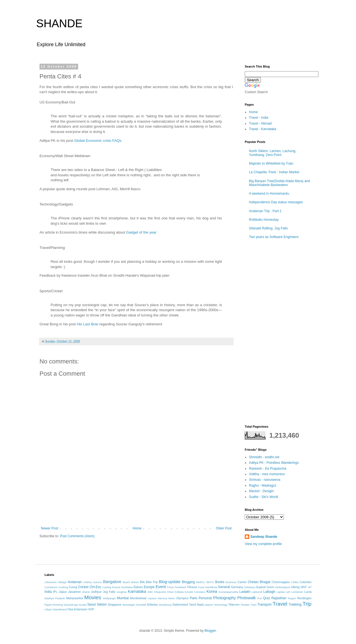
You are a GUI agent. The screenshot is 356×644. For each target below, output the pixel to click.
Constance (51, 587)
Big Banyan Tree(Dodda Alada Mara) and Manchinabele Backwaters (279, 183)
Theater (245, 605)
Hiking (295, 587)
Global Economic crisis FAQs (98, 141)
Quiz (267, 598)
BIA (142, 582)
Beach (126, 582)
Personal (205, 598)
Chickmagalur (281, 582)
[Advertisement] (136, 511)
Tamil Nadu (196, 605)
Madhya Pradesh (55, 598)
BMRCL (201, 582)
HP (310, 587)
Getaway (249, 587)
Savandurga (71, 605)
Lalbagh (269, 592)
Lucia (308, 592)
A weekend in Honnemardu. (269, 194)
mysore (152, 598)
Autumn (97, 582)
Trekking (295, 605)
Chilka (295, 582)
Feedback (181, 587)
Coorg (73, 587)
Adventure (51, 582)
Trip (307, 604)
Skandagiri (129, 605)
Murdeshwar (138, 598)
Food (201, 587)
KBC (150, 592)
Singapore (114, 605)
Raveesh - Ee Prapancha (268, 469)
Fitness (192, 587)
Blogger (210, 631)
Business (231, 582)
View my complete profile (263, 544)
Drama (116, 587)
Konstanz (200, 592)
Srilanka (152, 605)
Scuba (82, 605)
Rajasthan (279, 598)
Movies (93, 597)
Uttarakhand (60, 609)
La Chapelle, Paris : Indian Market (274, 172)
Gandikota (211, 587)
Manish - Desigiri (261, 491)
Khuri (170, 592)
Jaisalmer (75, 592)
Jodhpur (96, 592)
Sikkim (102, 605)
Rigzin (48, 605)
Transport (264, 605)
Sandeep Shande (264, 537)
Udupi (48, 609)
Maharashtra (75, 598)
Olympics (182, 598)
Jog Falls (109, 592)
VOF (91, 609)
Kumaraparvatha (228, 592)
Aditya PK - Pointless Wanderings (274, 463)
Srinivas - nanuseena (265, 480)
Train (254, 605)
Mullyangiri (110, 598)
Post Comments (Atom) (77, 536)
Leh (288, 592)
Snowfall (141, 605)
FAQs (170, 587)
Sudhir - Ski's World (264, 497)
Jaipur (63, 592)
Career (242, 582)
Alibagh (62, 582)
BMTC (210, 582)
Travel (280, 604)
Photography (224, 598)
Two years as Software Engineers (274, 237)
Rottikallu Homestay (264, 220)
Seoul (92, 605)
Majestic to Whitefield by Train (271, 164)
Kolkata (179, 592)
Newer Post (50, 528)
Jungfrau (122, 592)
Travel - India (259, 118)
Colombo (306, 582)
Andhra (87, 582)
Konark (189, 592)
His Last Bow (87, 324)
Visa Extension (77, 609)
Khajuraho (160, 592)
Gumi (270, 587)
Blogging (188, 582)
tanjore (209, 605)
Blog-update (170, 582)
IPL (55, 592)
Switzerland (180, 605)
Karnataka (137, 591)
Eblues (138, 587)
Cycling (107, 587)
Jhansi (86, 592)
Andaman (75, 582)
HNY (304, 587)
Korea (212, 591)
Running (58, 605)
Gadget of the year (141, 232)
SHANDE (59, 23)
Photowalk (246, 598)
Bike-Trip (152, 582)
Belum (135, 582)
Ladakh (245, 592)
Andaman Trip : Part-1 (265, 211)
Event (161, 587)
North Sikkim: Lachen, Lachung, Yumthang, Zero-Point (273, 153)
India (48, 592)
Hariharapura (283, 587)
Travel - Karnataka (263, 129)
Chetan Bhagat (259, 582)
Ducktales (127, 587)
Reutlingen (304, 598)
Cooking (63, 587)
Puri (260, 598)
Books (220, 582)
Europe (149, 587)
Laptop (280, 592)
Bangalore (112, 582)
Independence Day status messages (276, 202)
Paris (193, 598)
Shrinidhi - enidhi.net (264, 457)
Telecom (234, 605)
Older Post (224, 528)
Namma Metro (166, 598)
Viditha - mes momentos (267, 474)
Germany (237, 587)
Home (137, 528)
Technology (221, 605)
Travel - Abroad (260, 123)
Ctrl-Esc (96, 587)
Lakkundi (257, 592)
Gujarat (260, 587)
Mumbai (123, 598)
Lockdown (297, 592)
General (224, 587)
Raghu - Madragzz (263, 486)
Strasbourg (165, 605)
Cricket (83, 587)
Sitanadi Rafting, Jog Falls (268, 228)
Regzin (292, 598)
